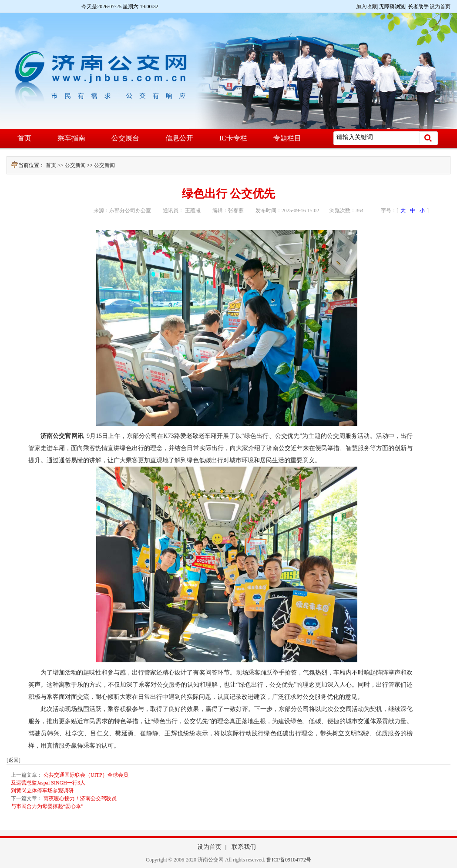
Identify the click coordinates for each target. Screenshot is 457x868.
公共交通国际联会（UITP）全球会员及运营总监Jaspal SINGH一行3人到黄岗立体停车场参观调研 (70, 783)
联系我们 (244, 847)
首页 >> (55, 165)
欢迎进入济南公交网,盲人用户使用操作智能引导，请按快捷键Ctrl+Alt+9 (0, 0)
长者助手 (418, 7)
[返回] (13, 760)
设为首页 (440, 7)
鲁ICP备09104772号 (289, 860)
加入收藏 (366, 7)
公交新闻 (75, 165)
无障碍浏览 (392, 7)
